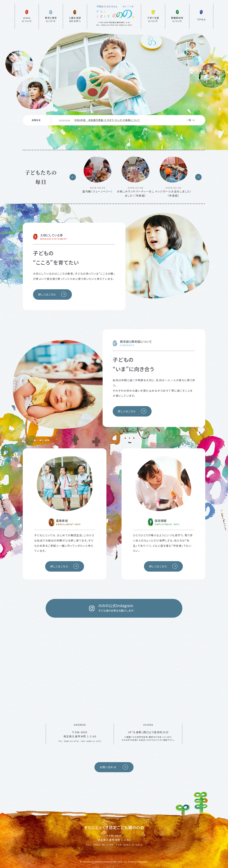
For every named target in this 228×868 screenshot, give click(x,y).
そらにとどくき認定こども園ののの (114, 827)
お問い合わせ (114, 767)
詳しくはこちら (52, 294)
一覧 (191, 120)
